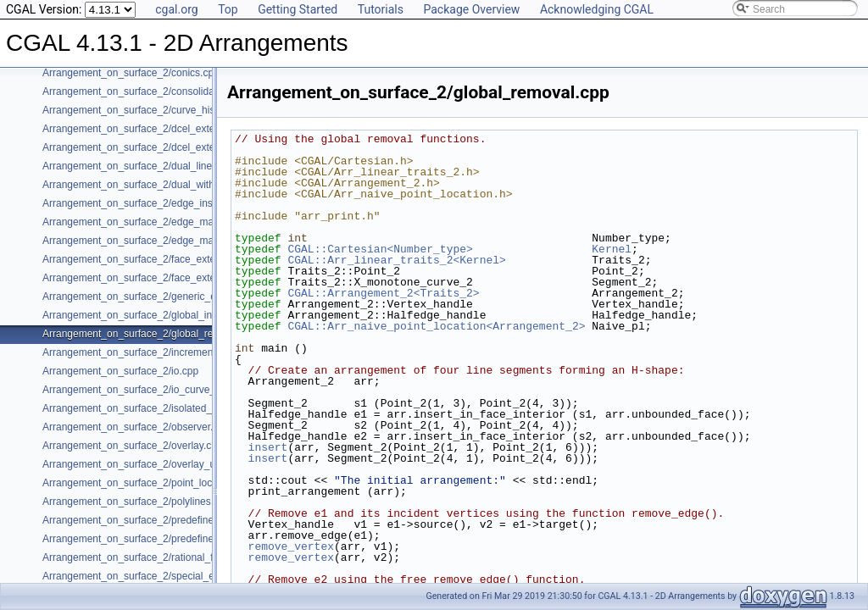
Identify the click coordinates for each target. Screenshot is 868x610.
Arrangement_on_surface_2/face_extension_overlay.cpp (170, 278)
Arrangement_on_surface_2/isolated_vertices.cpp (154, 408)
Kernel (612, 249)
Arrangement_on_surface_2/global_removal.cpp (151, 334)
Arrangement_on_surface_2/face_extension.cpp (151, 259)
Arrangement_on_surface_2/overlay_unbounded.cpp (161, 464)
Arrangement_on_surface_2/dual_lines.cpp (139, 166)
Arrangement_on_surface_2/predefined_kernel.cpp (157, 520)
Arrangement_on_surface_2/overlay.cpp (133, 446)
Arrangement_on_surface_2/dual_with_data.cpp (151, 185)
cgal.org (176, 9)
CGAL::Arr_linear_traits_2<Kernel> (396, 260)
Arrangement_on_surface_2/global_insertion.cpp (152, 315)
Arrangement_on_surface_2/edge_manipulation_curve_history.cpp (192, 241)
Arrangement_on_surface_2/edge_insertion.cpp (150, 203)
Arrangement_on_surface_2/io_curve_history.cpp (153, 390)
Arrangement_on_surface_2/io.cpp (120, 371)
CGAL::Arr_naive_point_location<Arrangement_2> (436, 326)
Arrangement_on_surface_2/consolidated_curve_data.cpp (173, 91)
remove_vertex (291, 546)
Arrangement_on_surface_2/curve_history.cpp (146, 110)
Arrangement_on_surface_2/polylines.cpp (136, 502)
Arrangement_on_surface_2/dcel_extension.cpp (150, 129)
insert (268, 447)
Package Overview (471, 9)
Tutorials (381, 9)
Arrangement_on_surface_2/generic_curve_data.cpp (161, 297)
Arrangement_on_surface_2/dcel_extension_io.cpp (157, 147)
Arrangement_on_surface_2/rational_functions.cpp (156, 557)
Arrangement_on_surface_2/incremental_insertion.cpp (165, 352)
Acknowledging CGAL (597, 9)
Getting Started (298, 9)
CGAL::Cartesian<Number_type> (380, 249)
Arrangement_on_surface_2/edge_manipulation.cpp (159, 222)
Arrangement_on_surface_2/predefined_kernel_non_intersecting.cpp (198, 539)
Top (228, 9)
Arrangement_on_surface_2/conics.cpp (131, 73)
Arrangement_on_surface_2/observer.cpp (136, 427)
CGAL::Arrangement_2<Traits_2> (383, 293)
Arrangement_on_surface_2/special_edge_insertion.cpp (169, 576)
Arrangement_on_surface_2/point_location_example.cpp (170, 483)
